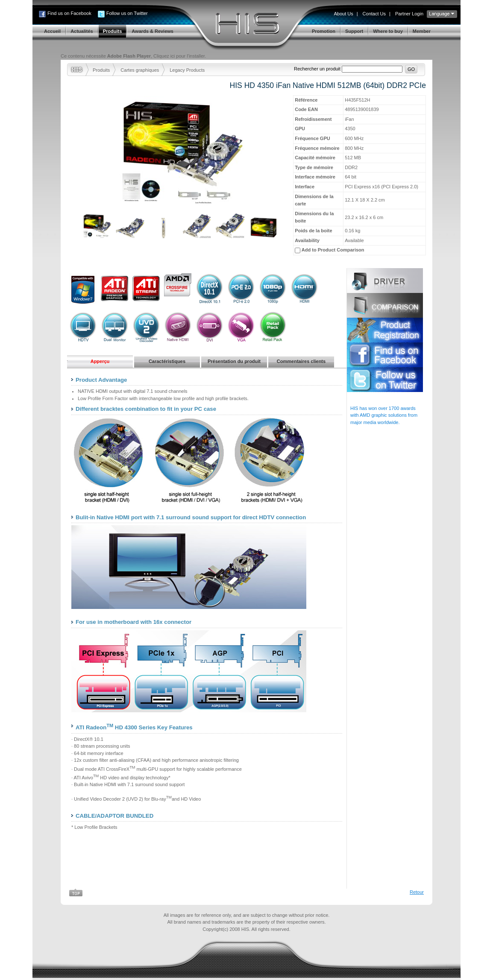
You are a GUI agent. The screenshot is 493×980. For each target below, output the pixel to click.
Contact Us (374, 14)
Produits (101, 70)
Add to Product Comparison (333, 250)
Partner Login (409, 14)
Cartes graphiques (140, 70)
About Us (343, 14)
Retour (417, 892)
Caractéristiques (167, 361)
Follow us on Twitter (127, 13)
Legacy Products (187, 70)
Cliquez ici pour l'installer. (180, 56)
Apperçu (100, 361)
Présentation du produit (234, 361)
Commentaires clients (301, 361)
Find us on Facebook (69, 13)
